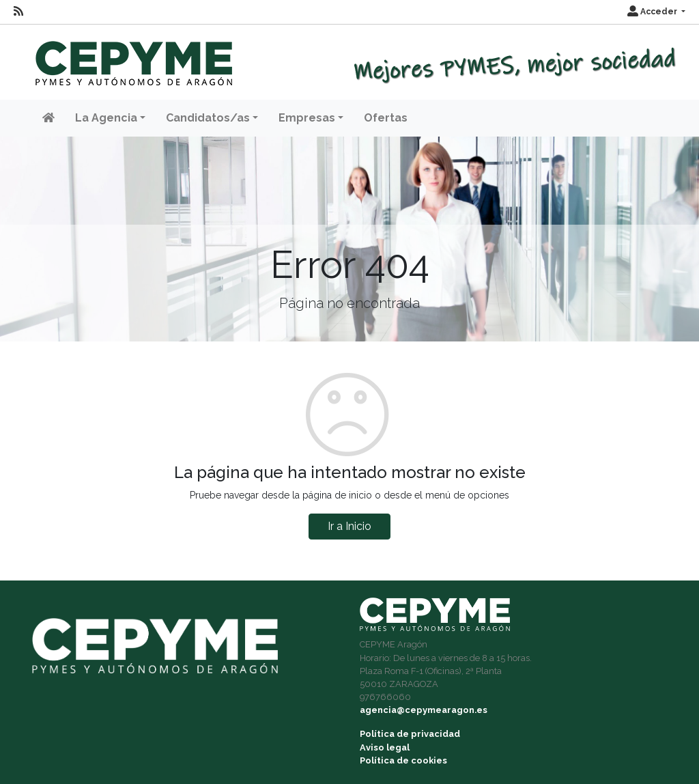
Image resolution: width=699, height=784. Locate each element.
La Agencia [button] (106, 118)
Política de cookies (403, 760)
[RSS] (18, 12)
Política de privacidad (410, 734)
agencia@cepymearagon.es (424, 710)
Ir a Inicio (349, 526)
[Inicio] (132, 57)
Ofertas (386, 118)
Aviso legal (385, 747)
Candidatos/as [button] (208, 118)
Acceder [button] (653, 12)
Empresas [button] (307, 118)
